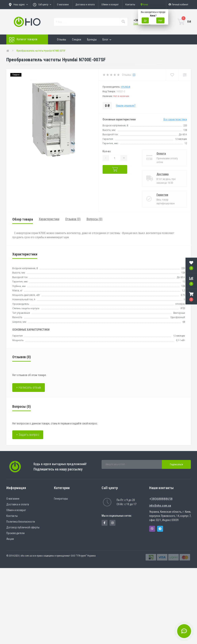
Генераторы (61, 499)
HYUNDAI (126, 87)
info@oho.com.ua (160, 506)
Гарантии (162, 195)
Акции (10, 539)
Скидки (77, 39)
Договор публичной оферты (23, 527)
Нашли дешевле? (126, 106)
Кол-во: (107, 151)
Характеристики (49, 219)
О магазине (63, 5)
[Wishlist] (172, 75)
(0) (134, 75)
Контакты (130, 5)
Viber (152, 529)
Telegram (160, 529)
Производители (15, 533)
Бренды (92, 39)
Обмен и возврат (110, 5)
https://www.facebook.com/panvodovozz (104, 523)
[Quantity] (115, 158)
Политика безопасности (21, 522)
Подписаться (176, 465)
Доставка (163, 174)
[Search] (123, 22)
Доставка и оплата (85, 5)
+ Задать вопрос (28, 435)
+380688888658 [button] (161, 499)
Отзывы (62, 39)
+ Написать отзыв (29, 387)
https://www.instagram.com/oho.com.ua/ (112, 523)
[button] (191, 297)
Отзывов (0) (73, 219)
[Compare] (185, 75)
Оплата (161, 154)
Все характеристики (175, 119)
